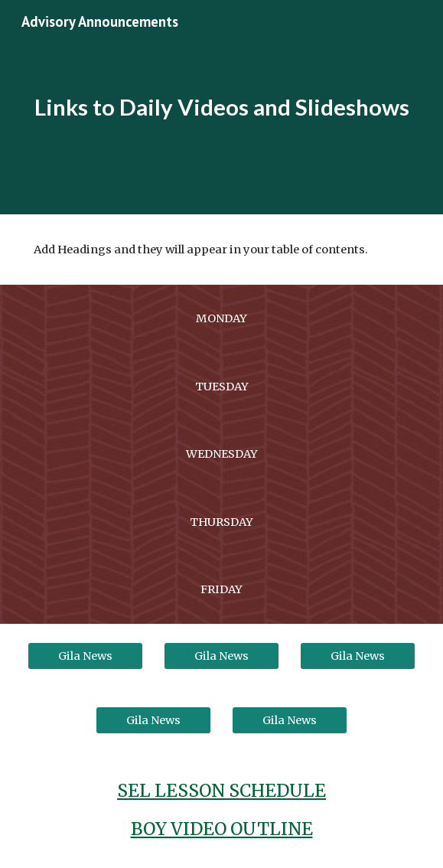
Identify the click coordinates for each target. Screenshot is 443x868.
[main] (221, 107)
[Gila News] (85, 656)
